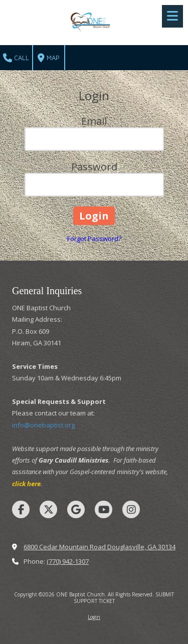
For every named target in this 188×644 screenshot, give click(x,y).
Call (16, 58)
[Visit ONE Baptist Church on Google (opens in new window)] (76, 509)
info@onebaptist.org (43, 425)
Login (94, 617)
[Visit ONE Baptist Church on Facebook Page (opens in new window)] (21, 509)
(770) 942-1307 (68, 561)
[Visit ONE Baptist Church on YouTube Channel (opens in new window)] (104, 509)
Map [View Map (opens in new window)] (49, 58)
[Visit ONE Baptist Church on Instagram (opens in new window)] (131, 509)
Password (94, 167)
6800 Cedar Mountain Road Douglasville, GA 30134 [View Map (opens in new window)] (100, 547)
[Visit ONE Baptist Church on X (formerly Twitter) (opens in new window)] (48, 509)
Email (94, 121)
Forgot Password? (94, 239)
